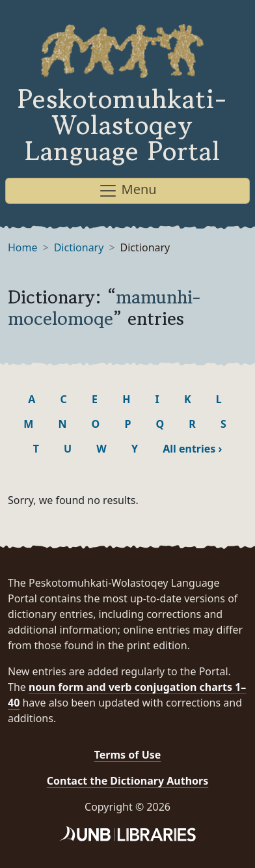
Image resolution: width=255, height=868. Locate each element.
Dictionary (79, 247)
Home (23, 247)
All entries (192, 449)
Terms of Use (128, 755)
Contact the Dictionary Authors (128, 781)
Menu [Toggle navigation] (127, 190)
